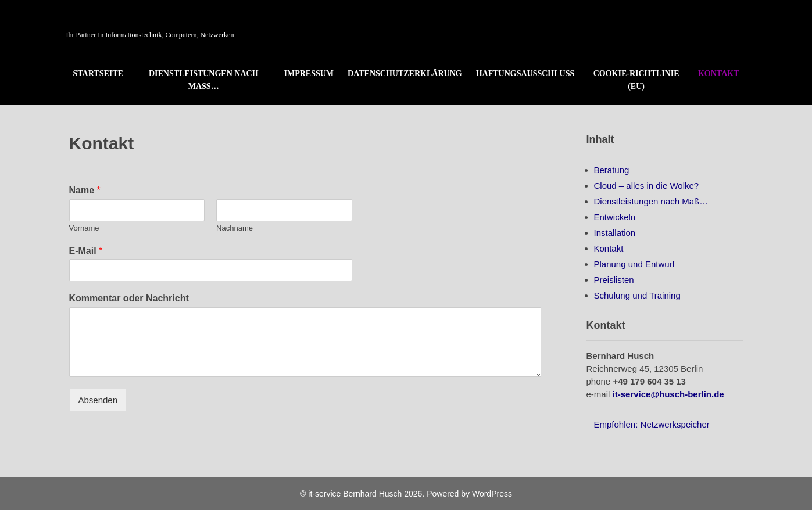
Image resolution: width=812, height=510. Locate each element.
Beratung (612, 170)
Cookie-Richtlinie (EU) (636, 80)
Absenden (98, 400)
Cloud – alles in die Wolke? (647, 186)
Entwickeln (615, 217)
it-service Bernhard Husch (167, 18)
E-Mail (86, 251)
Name (85, 190)
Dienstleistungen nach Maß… (204, 80)
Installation (615, 233)
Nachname (235, 228)
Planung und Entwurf (634, 264)
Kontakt (719, 73)
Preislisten (614, 280)
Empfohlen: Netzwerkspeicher (652, 424)
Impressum (309, 73)
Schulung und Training (637, 295)
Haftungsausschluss (525, 73)
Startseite (98, 73)
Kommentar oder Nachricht (129, 298)
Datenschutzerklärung (405, 73)
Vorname (84, 228)
